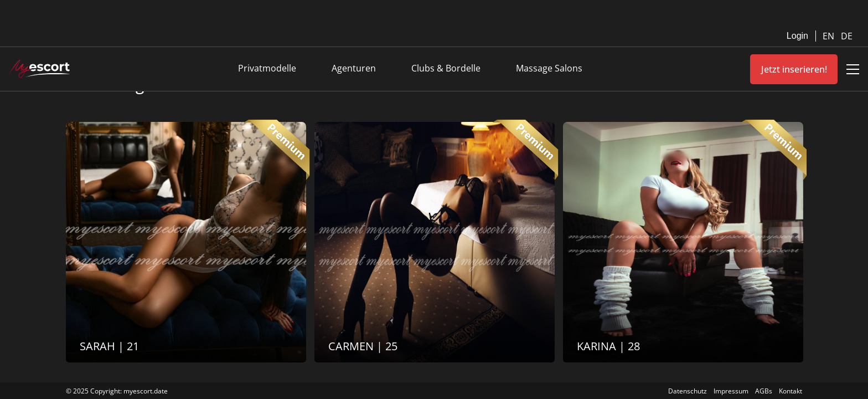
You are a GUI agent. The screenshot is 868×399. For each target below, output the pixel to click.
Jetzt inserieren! (794, 69)
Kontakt (790, 391)
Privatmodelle (267, 68)
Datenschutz (688, 391)
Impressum (731, 391)
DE (847, 36)
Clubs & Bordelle (446, 68)
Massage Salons (549, 68)
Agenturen (354, 68)
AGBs (764, 391)
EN (830, 36)
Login (797, 36)
